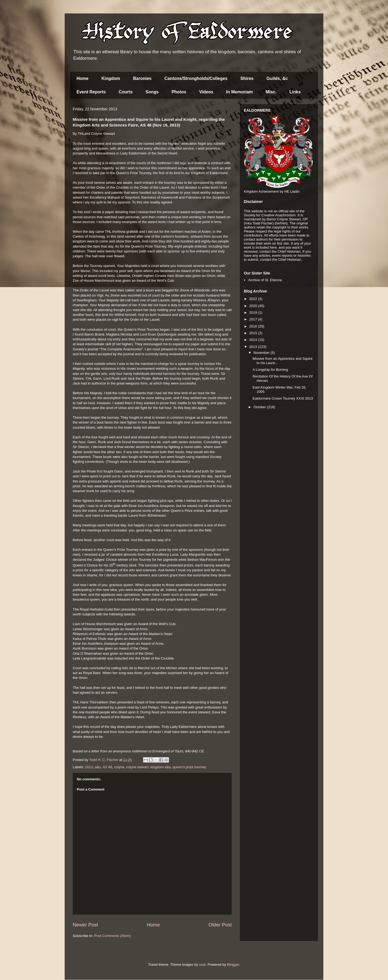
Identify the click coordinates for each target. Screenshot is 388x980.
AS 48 (107, 767)
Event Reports (91, 92)
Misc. (271, 92)
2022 (254, 299)
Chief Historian (289, 251)
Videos (206, 92)
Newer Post (85, 925)
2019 (254, 313)
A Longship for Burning (270, 370)
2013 (89, 767)
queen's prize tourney (189, 767)
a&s (98, 767)
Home (82, 78)
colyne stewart (137, 767)
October (260, 407)
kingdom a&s (160, 767)
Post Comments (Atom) (112, 936)
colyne (119, 767)
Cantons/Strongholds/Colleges (196, 78)
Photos (179, 92)
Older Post (220, 925)
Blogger (233, 965)
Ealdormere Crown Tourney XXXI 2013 (283, 398)
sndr (202, 965)
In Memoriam (239, 92)
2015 (254, 333)
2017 (254, 319)
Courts (126, 92)
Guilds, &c (277, 78)
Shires (247, 78)
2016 (254, 326)
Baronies (142, 78)
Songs (152, 92)
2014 (254, 340)
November (262, 353)
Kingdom (111, 78)
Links (295, 92)
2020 (254, 306)
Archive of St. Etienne (265, 280)
